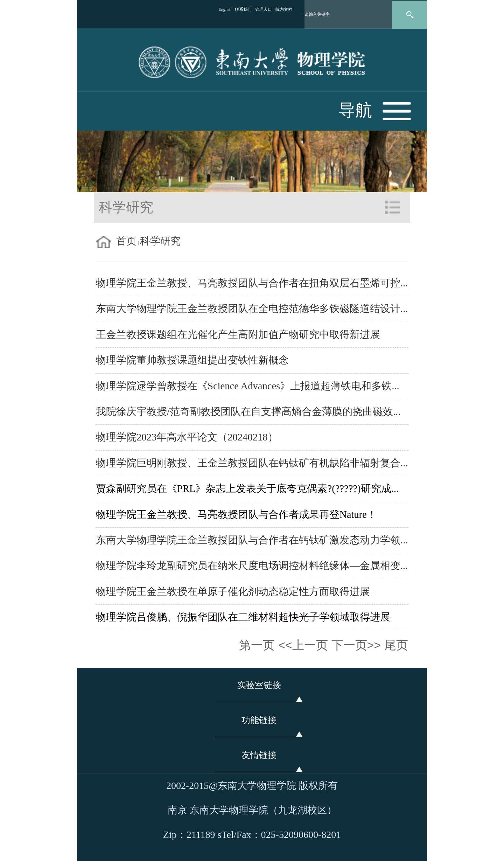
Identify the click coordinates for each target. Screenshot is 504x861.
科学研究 (160, 241)
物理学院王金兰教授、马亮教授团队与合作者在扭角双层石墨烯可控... (252, 283)
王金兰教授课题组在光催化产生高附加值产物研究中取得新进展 (238, 335)
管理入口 (264, 9)
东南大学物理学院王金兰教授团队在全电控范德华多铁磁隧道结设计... (252, 309)
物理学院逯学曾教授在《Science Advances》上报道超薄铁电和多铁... (248, 386)
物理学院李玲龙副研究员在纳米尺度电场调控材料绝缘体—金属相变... (252, 566)
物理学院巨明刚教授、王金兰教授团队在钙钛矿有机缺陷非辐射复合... (252, 463)
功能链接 (259, 720)
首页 (126, 241)
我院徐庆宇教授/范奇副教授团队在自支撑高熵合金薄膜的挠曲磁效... (248, 412)
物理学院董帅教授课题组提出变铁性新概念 (192, 360)
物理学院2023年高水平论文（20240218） (187, 437)
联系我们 (243, 9)
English (225, 9)
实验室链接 (259, 685)
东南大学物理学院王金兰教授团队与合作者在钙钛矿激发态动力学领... (252, 540)
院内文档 (284, 9)
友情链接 (259, 755)
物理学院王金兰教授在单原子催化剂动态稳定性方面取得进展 (233, 592)
